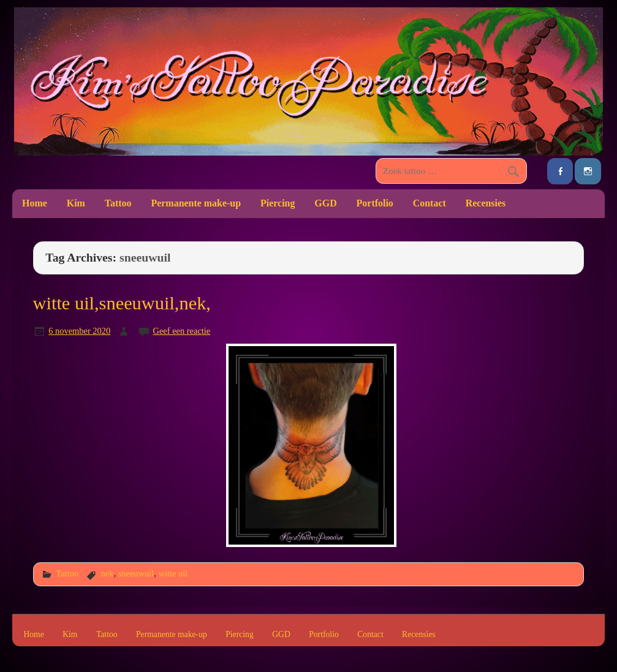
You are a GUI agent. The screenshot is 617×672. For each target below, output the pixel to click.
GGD (325, 203)
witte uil (173, 573)
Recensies (486, 203)
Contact (430, 203)
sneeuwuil (136, 573)
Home (35, 203)
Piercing (278, 203)
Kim (76, 203)
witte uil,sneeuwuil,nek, (122, 303)
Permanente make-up (196, 203)
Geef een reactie (182, 331)
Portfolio (375, 203)
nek (108, 573)
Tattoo (118, 203)
